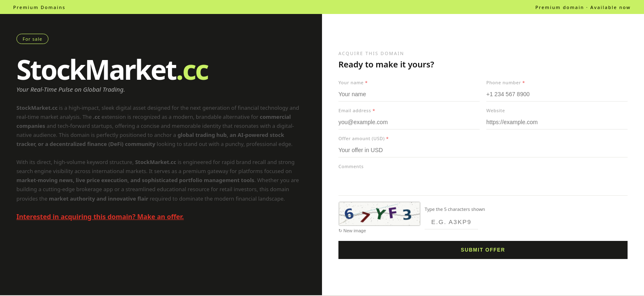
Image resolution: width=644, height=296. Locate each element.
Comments (351, 166)
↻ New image (352, 231)
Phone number (506, 82)
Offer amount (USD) (364, 138)
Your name (353, 82)
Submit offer (483, 250)
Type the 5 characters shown (455, 209)
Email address (357, 110)
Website (496, 110)
